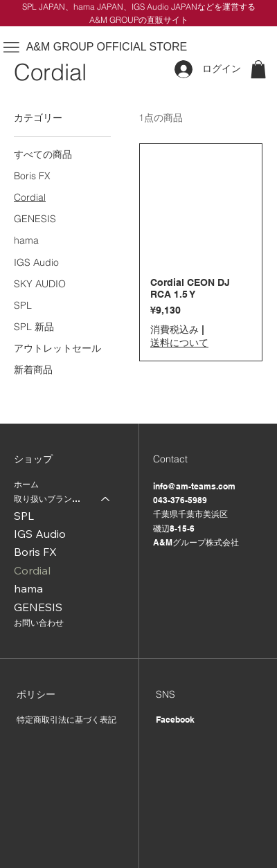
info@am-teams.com (194, 486)
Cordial (32, 570)
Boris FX (35, 552)
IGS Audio (40, 534)
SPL (24, 516)
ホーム (26, 484)
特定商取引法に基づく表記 (66, 720)
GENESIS (38, 607)
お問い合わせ (39, 623)
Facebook (175, 720)
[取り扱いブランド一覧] (106, 499)
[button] (258, 69)
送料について (179, 343)
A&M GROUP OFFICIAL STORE (107, 47)
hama (28, 588)
